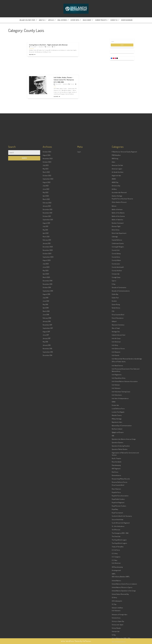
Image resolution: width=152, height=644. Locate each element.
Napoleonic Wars (117, 590)
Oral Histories (62, 20)
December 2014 (47, 523)
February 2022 (47, 370)
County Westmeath (118, 435)
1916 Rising (115, 326)
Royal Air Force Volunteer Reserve (122, 366)
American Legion (117, 337)
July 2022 (46, 353)
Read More (46, 33)
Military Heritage (117, 587)
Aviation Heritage (117, 364)
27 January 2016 (55, 68)
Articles (51, 20)
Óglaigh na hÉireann (118, 600)
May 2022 (46, 360)
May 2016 (45, 509)
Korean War (115, 573)
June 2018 (46, 482)
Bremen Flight (116, 394)
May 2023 (46, 337)
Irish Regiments (117, 542)
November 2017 (47, 493)
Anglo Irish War (116, 343)
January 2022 (47, 374)
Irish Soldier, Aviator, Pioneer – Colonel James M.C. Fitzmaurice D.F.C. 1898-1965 (57, 66)
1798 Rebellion (116, 323)
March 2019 (46, 479)
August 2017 (46, 499)
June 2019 (46, 469)
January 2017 (47, 506)
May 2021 (45, 398)
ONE (113, 603)
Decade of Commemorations (121, 459)
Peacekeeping (116, 633)
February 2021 (47, 408)
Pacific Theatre (116, 626)
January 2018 (47, 489)
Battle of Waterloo (117, 387)
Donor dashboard (127, 20)
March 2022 (46, 367)
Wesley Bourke (49, 31)
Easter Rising (116, 472)
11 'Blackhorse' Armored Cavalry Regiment (124, 319)
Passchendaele (117, 630)
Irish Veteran (116, 553)
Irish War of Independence (120, 566)
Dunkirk (114, 469)
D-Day (114, 452)
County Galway (116, 421)
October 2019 (47, 455)
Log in (79, 319)
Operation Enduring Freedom (121, 614)
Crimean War (116, 442)
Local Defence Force (118, 576)
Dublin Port (115, 465)
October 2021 (47, 384)
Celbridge (115, 404)
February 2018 (47, 486)
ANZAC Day (115, 350)
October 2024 (47, 319)
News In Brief (87, 20)
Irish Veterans (116, 556)
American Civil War (117, 333)
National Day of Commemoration (122, 593)
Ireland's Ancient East (119, 503)
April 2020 (46, 442)
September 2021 (48, 387)
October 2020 (47, 421)
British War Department (119, 401)
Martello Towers (117, 583)
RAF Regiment (116, 636)
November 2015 (47, 516)
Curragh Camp (116, 445)
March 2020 (46, 445)
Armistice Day (116, 353)
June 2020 (46, 435)
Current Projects (101, 20)
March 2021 (46, 404)
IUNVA (114, 570)
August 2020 (47, 428)
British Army (116, 398)
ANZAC (114, 347)
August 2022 (47, 350)
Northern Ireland (117, 597)
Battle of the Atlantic (118, 381)
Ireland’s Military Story (27, 20)
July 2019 (45, 465)
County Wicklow (117, 438)
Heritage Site (116, 499)
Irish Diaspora (116, 520)
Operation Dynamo (118, 610)
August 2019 (46, 462)
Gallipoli (114, 489)
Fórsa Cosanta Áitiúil (118, 482)
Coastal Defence (117, 408)
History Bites (75, 20)
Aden (113, 330)
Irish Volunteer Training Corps (121, 559)
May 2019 (45, 472)
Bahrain (114, 374)
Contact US (114, 20)
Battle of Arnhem (117, 377)
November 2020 (48, 418)
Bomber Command (118, 391)
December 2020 (48, 414)
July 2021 (45, 394)
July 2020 (46, 432)
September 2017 (48, 496)
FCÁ (113, 479)
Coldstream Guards (118, 411)
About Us (42, 20)
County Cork (116, 418)
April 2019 (46, 476)
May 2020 (46, 438)
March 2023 (46, 340)
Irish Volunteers (117, 563)
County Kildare (116, 428)
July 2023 (46, 333)
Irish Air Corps (116, 506)
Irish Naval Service (117, 533)
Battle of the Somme (118, 384)
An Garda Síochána (118, 340)
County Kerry (116, 425)
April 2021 (46, 401)
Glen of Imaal (116, 496)
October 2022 (47, 343)
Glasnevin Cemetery (118, 493)
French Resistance (118, 486)
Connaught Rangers (118, 414)
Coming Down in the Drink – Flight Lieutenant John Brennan (51, 30)
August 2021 (46, 391)
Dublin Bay (115, 462)
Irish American (116, 509)
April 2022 (46, 364)
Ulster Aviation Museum (119, 370)
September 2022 (48, 347)
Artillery (114, 357)
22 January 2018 (46, 31)
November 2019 (47, 452)
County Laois (116, 432)
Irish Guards (116, 523)
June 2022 (46, 357)
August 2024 (47, 323)
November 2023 (48, 326)
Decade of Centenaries (119, 455)
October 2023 (47, 330)
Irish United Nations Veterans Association (125, 549)
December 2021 (47, 377)
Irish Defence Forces (118, 516)
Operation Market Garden (120, 617)
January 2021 (47, 411)
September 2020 (48, 425)
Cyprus (114, 448)
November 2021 (47, 381)
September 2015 (48, 520)
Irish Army (115, 513)
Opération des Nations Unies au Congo (124, 607)
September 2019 (48, 459)
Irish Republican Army (119, 546)
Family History (116, 476)
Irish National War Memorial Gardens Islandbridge (127, 527)
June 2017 (46, 503)
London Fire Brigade (118, 580)
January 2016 (47, 513)
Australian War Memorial (119, 360)
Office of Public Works (119, 529)
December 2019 (48, 448)
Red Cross (115, 640)
